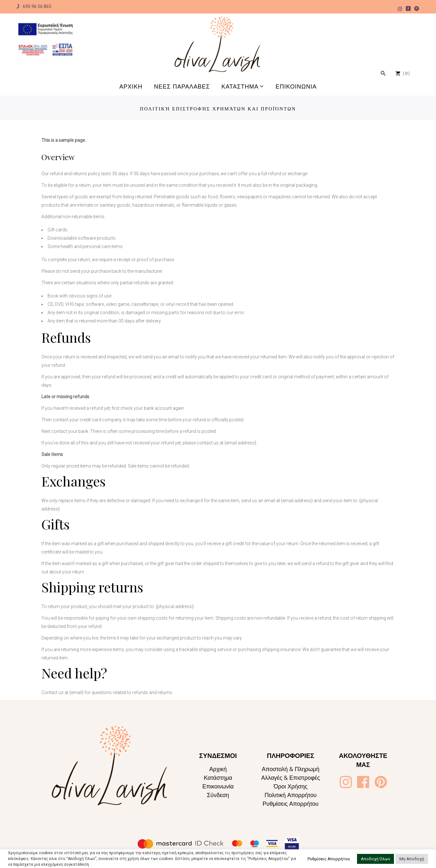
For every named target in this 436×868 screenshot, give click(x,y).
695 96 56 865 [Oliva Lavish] (34, 7)
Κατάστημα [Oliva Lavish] (218, 778)
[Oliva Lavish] (45, 39)
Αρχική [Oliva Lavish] (218, 769)
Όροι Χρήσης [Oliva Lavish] (290, 786)
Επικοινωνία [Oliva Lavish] (218, 786)
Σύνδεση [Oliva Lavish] (218, 795)
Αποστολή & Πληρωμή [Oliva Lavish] (291, 769)
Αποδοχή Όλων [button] (375, 859)
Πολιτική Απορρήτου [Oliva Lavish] (291, 795)
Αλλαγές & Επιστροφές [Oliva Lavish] (290, 778)
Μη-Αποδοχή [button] (412, 859)
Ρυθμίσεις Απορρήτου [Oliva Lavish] (291, 804)
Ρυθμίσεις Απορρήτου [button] (329, 859)
